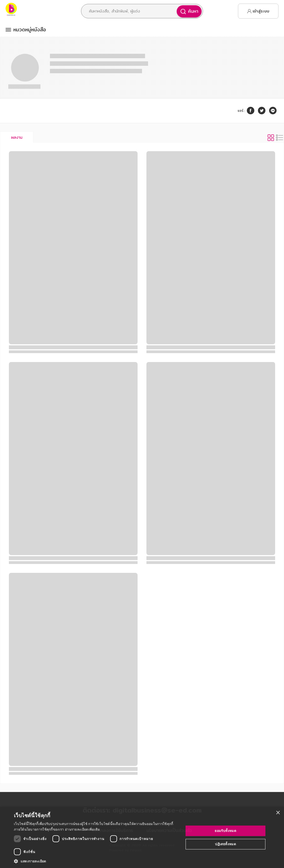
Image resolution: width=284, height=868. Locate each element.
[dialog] (142, 837)
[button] (96, 861)
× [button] (278, 813)
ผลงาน (17, 137)
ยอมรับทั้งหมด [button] (225, 831)
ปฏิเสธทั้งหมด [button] (225, 844)
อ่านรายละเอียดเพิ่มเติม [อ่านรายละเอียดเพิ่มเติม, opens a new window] (82, 829)
